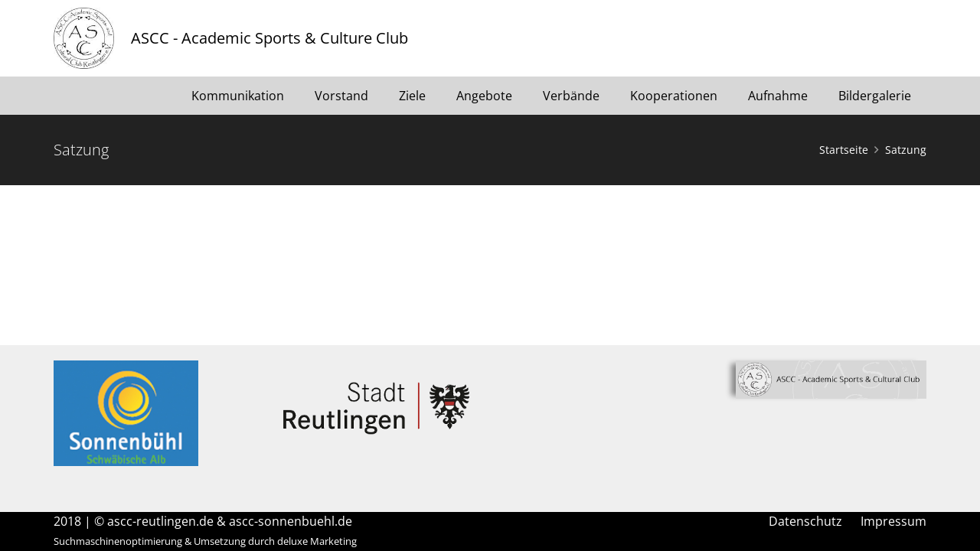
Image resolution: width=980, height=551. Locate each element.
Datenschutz (805, 521)
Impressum (893, 521)
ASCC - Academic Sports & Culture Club (269, 38)
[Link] (84, 38)
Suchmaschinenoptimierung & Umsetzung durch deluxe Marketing (205, 541)
